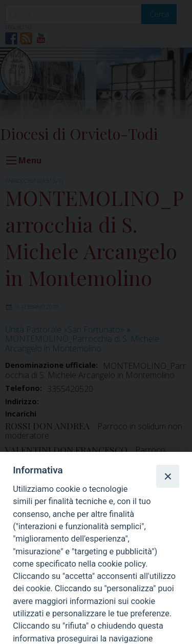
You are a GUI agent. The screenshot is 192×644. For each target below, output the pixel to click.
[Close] (167, 476)
